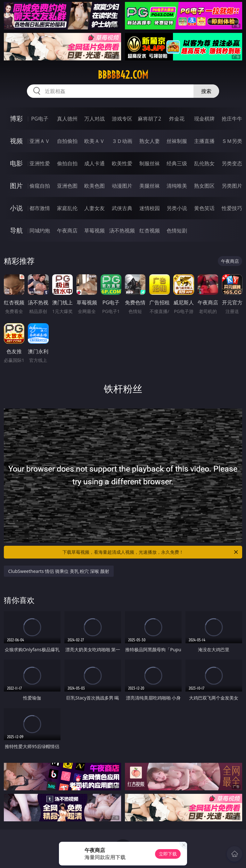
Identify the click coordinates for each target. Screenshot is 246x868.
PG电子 (40, 119)
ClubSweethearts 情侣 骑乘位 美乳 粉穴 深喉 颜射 (59, 571)
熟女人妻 (150, 141)
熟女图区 (204, 186)
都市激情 (40, 208)
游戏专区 (122, 119)
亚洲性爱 (40, 163)
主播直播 (204, 141)
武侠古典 (122, 208)
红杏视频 (150, 231)
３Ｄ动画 (122, 141)
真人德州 (67, 119)
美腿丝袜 (150, 186)
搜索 (206, 91)
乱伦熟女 (204, 163)
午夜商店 (67, 231)
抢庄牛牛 (232, 119)
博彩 (16, 118)
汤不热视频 (122, 231)
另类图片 (232, 186)
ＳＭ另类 (232, 141)
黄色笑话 (204, 208)
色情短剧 (177, 231)
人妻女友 (94, 208)
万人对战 (94, 119)
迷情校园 (150, 208)
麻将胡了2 (149, 119)
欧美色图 (94, 186)
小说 (16, 208)
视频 (16, 141)
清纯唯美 (177, 186)
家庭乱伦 (67, 208)
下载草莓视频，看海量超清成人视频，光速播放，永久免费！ (151, 552)
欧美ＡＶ (94, 141)
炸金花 (177, 119)
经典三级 (177, 163)
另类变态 (232, 163)
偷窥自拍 (40, 186)
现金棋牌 (204, 119)
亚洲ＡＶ (40, 141)
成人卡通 (94, 163)
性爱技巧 (232, 208)
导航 (16, 230)
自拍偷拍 (67, 141)
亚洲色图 (67, 186)
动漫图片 (122, 186)
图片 (16, 186)
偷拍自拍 (67, 163)
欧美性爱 (122, 163)
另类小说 (177, 208)
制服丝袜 (150, 163)
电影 (16, 163)
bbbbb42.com (123, 75)
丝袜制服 (177, 141)
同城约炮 (40, 231)
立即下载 (168, 854)
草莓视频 (94, 231)
